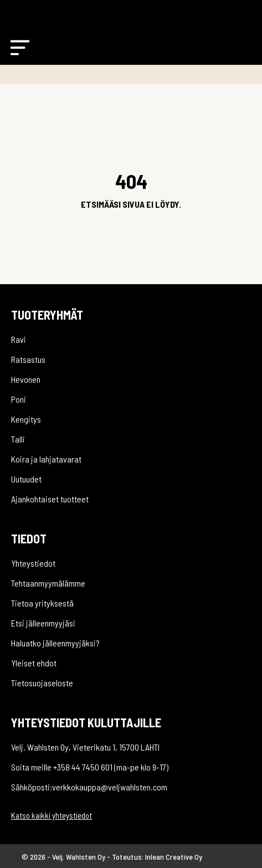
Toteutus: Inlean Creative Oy (157, 857)
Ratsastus (28, 359)
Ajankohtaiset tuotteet (50, 499)
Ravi (19, 339)
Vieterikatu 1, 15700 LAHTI (116, 747)
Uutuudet (26, 479)
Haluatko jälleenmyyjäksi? (55, 643)
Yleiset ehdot (34, 663)
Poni (19, 399)
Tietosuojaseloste (42, 683)
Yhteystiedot (33, 563)
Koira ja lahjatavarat (46, 459)
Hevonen (26, 379)
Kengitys (26, 419)
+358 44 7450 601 (83, 767)
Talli (18, 439)
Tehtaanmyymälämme (48, 583)
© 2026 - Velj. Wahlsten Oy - (67, 857)
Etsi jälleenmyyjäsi (43, 623)
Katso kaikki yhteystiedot (52, 815)
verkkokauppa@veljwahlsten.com (110, 787)
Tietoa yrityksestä (42, 603)
